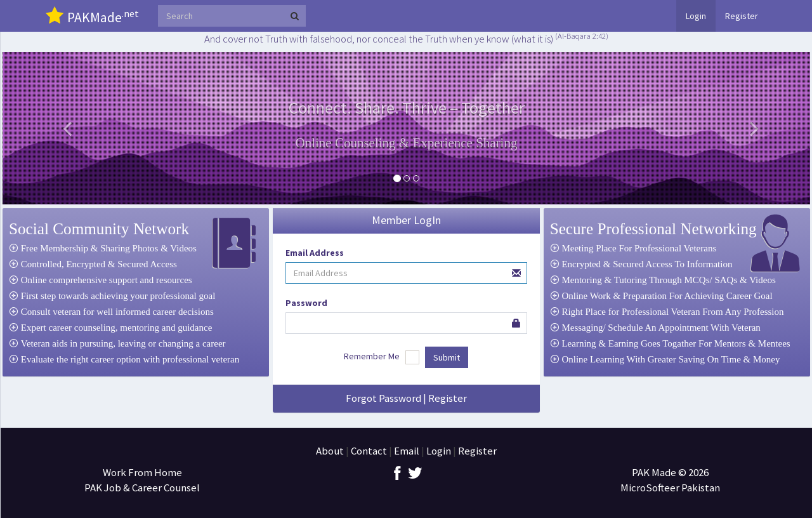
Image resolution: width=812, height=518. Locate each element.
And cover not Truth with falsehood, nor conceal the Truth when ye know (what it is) (406, 39)
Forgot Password (383, 398)
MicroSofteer (651, 488)
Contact (369, 451)
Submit (447, 357)
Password (306, 303)
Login (696, 16)
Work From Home (142, 472)
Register (742, 16)
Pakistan (701, 488)
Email (407, 451)
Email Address (315, 253)
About (330, 451)
